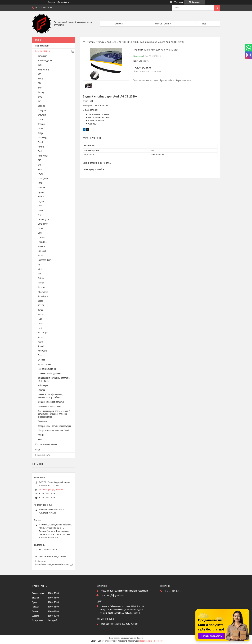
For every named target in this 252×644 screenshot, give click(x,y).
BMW (40, 97)
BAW (40, 88)
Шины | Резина (44, 365)
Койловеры (43, 386)
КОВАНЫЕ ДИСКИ (45, 61)
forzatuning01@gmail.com (51, 489)
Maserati (42, 247)
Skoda (40, 301)
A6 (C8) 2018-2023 (128, 42)
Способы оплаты (43, 455)
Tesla (40, 328)
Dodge (40, 133)
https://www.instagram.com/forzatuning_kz (55, 564)
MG (39, 265)
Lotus (40, 233)
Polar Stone (43, 292)
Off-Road (41, 360)
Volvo (40, 337)
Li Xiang (41, 238)
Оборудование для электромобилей (54, 431)
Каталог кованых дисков (46, 445)
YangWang (43, 351)
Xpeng (41, 342)
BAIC (40, 83)
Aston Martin (43, 70)
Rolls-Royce (43, 297)
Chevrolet (42, 115)
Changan (42, 111)
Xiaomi (41, 346)
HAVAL (40, 174)
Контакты (119, 24)
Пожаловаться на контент (151, 641)
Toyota (40, 324)
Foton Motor (43, 156)
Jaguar (41, 201)
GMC (40, 165)
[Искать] (217, 8)
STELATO (41, 306)
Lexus (40, 228)
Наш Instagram (42, 46)
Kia (39, 215)
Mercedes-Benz (44, 260)
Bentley (41, 93)
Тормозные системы (47, 369)
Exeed (40, 142)
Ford (40, 151)
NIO (39, 274)
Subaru (41, 315)
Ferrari (41, 147)
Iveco (40, 440)
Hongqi (41, 183)
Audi (109, 42)
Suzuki (41, 310)
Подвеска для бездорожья (49, 374)
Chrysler (41, 124)
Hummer (42, 188)
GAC (39, 160)
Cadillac (41, 106)
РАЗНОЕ (41, 435)
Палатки (42, 390)
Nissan (41, 283)
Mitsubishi (42, 251)
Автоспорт (42, 56)
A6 (115, 42)
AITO (39, 74)
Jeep (40, 206)
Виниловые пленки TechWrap (51, 402)
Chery (40, 120)
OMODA (41, 278)
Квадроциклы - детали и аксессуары (54, 426)
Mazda (41, 256)
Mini (40, 269)
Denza (40, 129)
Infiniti (41, 197)
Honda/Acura (43, 179)
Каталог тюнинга (163, 24)
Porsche (41, 287)
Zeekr (40, 355)
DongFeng (42, 138)
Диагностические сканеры (50, 407)
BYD (39, 102)
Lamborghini (44, 219)
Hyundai (41, 192)
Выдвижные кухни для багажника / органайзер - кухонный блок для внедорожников (54, 414)
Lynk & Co (42, 242)
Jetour (40, 210)
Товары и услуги (96, 42)
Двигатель (42, 422)
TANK (40, 319)
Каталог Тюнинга (43, 51)
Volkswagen (43, 333)
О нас (38, 450)
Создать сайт (54, 2)
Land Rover (43, 224)
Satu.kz (140, 638)
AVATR (40, 79)
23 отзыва (178, 2)
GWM (40, 170)
